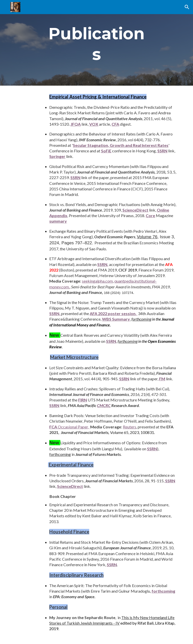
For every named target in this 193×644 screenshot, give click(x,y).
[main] (96, 43)
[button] (187, 7)
